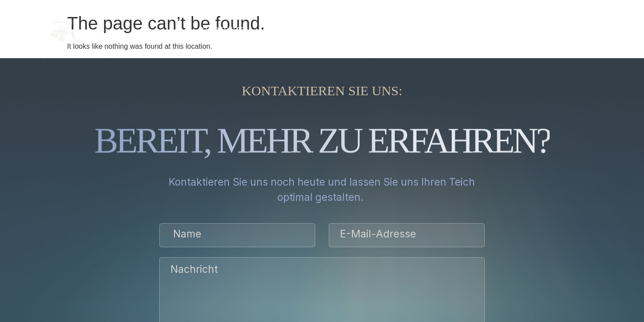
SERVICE (311, 30)
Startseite (222, 30)
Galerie (357, 30)
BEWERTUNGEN (416, 30)
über (270, 30)
